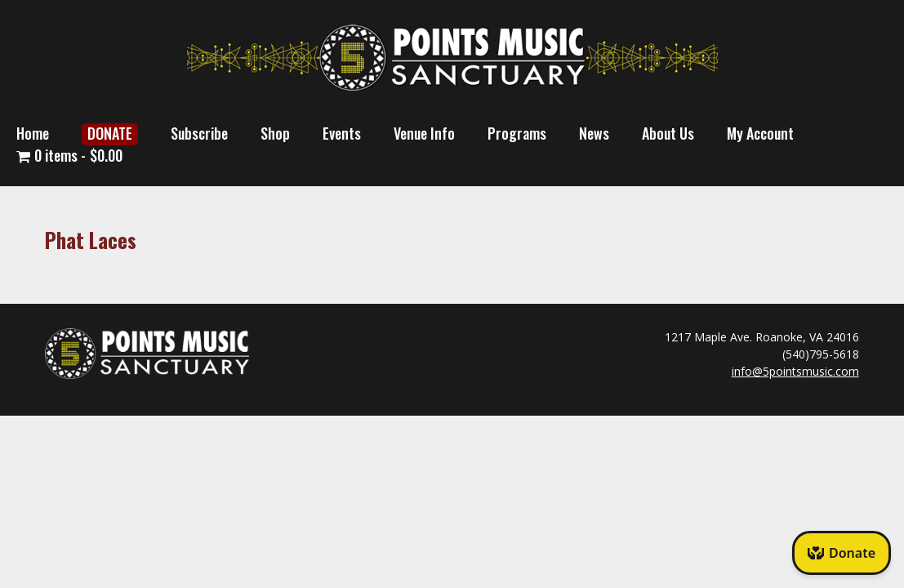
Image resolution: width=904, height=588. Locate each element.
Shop (275, 133)
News (594, 133)
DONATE (110, 133)
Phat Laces (91, 240)
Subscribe (199, 133)
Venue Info (424, 133)
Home (33, 133)
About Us (668, 133)
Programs (517, 133)
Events (342, 133)
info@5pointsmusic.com (795, 371)
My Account (760, 133)
